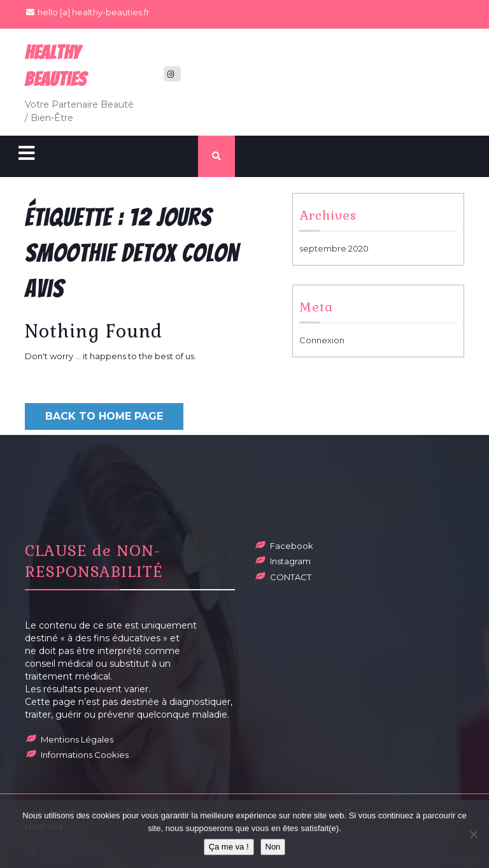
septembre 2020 (334, 248)
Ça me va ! (229, 847)
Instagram (290, 561)
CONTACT (291, 577)
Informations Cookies (85, 755)
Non (273, 847)
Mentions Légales (77, 739)
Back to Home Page (104, 416)
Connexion (322, 340)
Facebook (292, 546)
